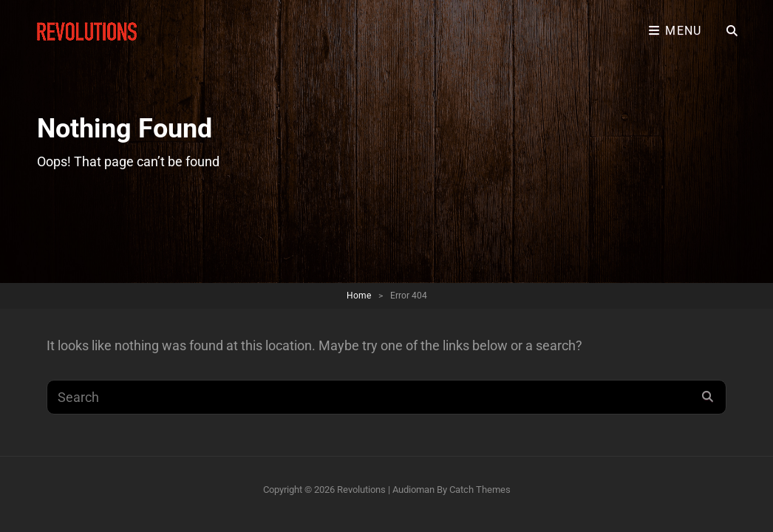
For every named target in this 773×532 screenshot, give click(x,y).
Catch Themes (480, 490)
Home (359, 296)
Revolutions (361, 490)
